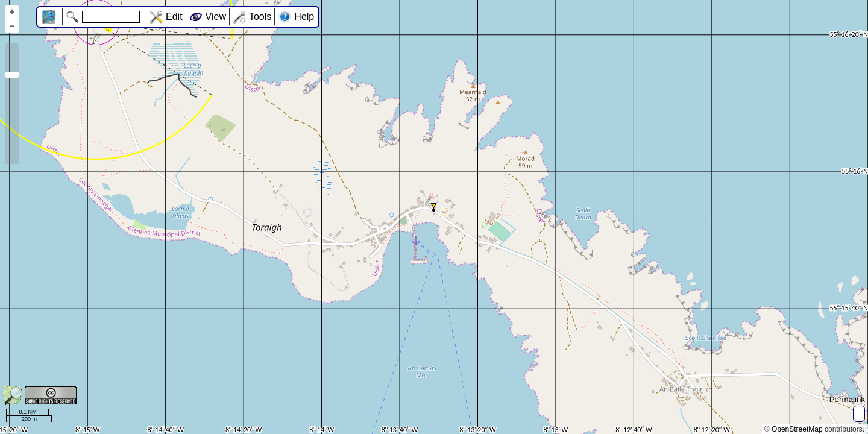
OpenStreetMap (797, 429)
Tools (260, 17)
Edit (174, 17)
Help (304, 17)
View (216, 17)
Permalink (847, 399)
